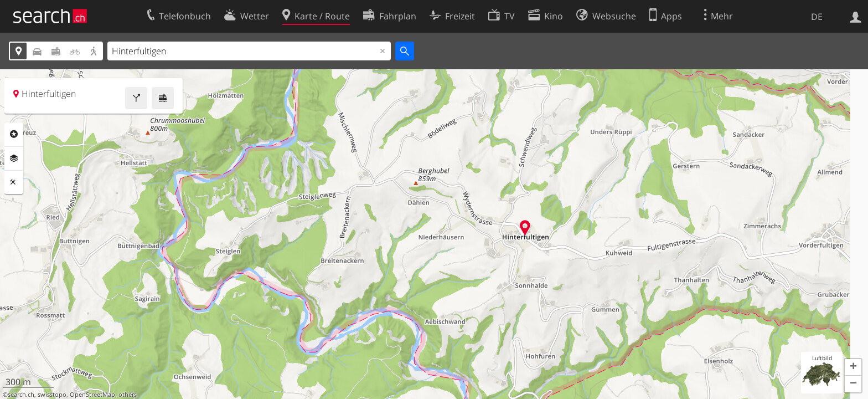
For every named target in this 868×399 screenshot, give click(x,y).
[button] (853, 367)
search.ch (21, 395)
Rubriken (14, 134)
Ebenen (14, 158)
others (128, 395)
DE (817, 17)
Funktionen (14, 182)
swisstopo (52, 395)
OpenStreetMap (92, 395)
